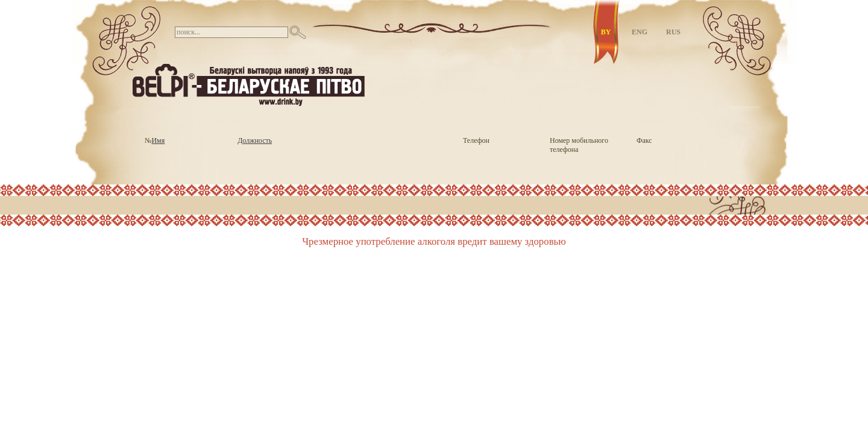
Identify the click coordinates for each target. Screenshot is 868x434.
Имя (158, 140)
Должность (255, 140)
